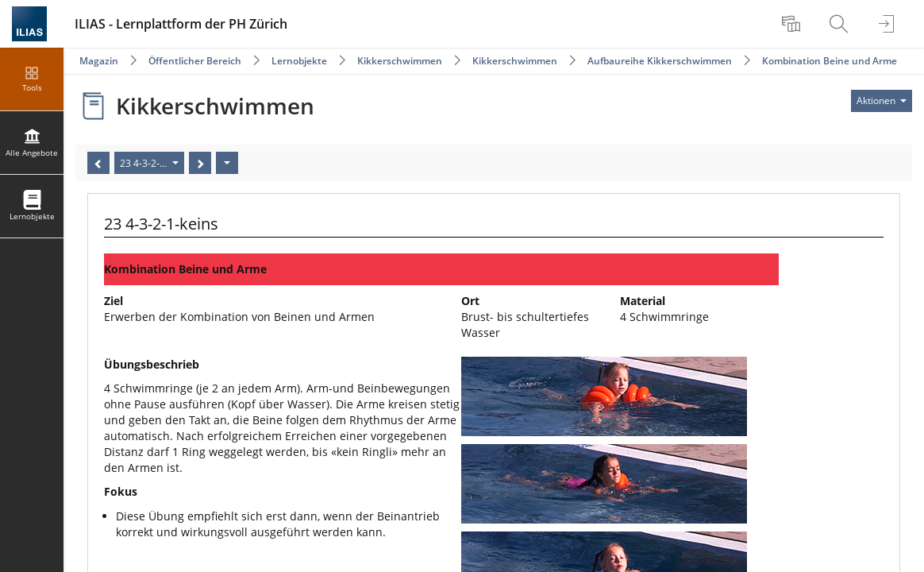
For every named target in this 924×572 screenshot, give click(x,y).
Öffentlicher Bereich (195, 61)
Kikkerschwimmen (400, 61)
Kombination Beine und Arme (830, 61)
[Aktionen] (227, 163)
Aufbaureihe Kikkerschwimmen (660, 61)
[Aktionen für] (882, 101)
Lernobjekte (299, 61)
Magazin (99, 61)
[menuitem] (793, 24)
